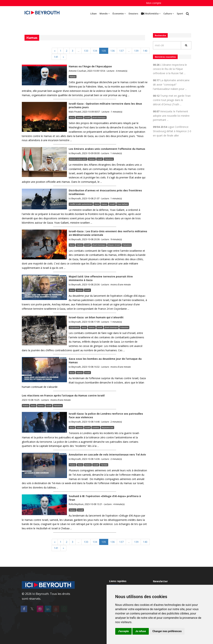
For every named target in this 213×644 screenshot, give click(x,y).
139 (136, 51)
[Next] (63, 57)
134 (95, 51)
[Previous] (55, 51)
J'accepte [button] (124, 631)
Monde (105, 14)
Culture (169, 14)
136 (113, 51)
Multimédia (151, 14)
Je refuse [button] (141, 631)
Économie (119, 14)
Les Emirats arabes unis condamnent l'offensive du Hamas (107, 149)
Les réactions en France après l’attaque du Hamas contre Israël (63, 395)
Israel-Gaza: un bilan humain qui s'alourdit (96, 317)
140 (145, 51)
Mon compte (154, 3)
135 (104, 51)
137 (121, 51)
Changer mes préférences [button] (167, 631)
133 (86, 51)
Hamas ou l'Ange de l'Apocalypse (90, 66)
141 (56, 57)
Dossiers (133, 14)
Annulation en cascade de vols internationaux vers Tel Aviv (107, 455)
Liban (94, 14)
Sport (180, 14)
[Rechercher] (186, 45)
